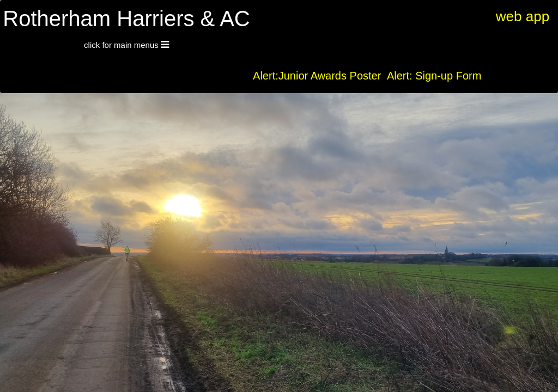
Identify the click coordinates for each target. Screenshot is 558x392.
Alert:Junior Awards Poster (317, 76)
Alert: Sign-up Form (434, 76)
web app (523, 16)
